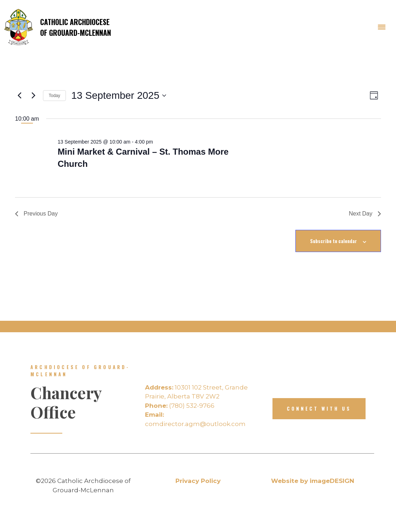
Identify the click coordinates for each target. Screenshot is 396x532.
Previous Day (36, 214)
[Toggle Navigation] (382, 27)
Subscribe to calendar (334, 241)
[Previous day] (19, 96)
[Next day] (33, 96)
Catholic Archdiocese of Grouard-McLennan (58, 27)
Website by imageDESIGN (313, 481)
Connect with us (319, 408)
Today (54, 96)
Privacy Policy (198, 481)
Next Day (365, 214)
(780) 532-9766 (180, 406)
